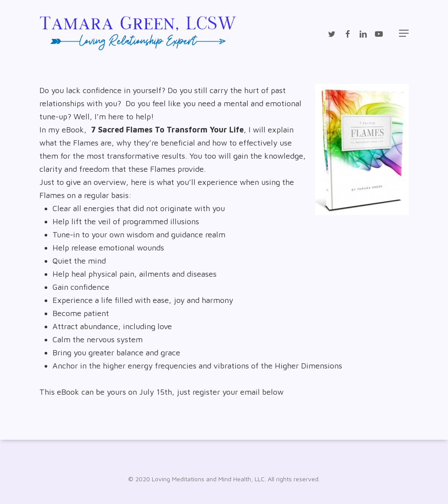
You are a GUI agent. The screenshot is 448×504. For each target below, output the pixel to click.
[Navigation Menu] (404, 33)
